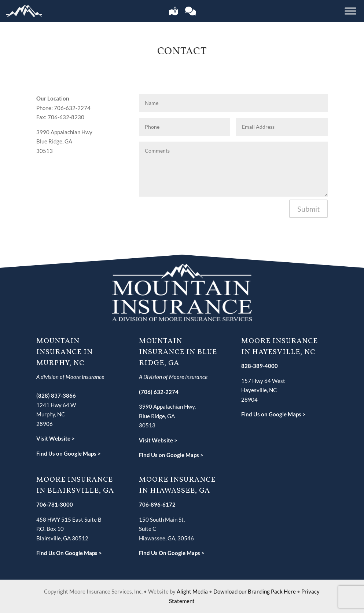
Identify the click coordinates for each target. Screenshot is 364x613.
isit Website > (58, 438)
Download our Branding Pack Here (255, 591)
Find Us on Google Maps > (69, 453)
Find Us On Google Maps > (69, 553)
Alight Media (192, 591)
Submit (308, 209)
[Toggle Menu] (350, 11)
